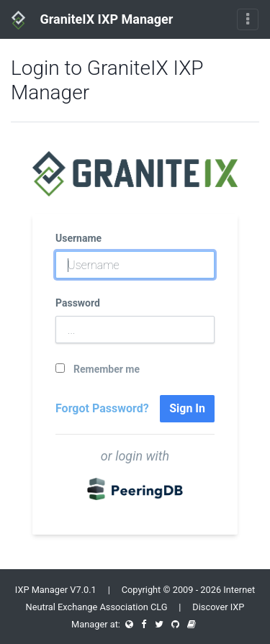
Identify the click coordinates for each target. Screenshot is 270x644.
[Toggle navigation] (248, 19)
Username (78, 238)
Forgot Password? (102, 408)
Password (78, 303)
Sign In (187, 408)
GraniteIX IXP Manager (92, 20)
